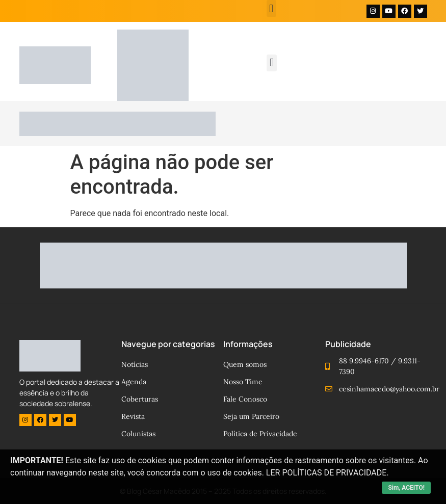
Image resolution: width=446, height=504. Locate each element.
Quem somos (245, 364)
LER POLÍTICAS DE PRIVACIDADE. (327, 473)
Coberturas (140, 399)
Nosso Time (243, 382)
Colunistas (138, 434)
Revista (133, 416)
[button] (271, 8)
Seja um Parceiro (251, 416)
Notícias (135, 364)
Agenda (134, 382)
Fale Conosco (245, 399)
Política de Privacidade (260, 434)
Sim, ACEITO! (406, 488)
